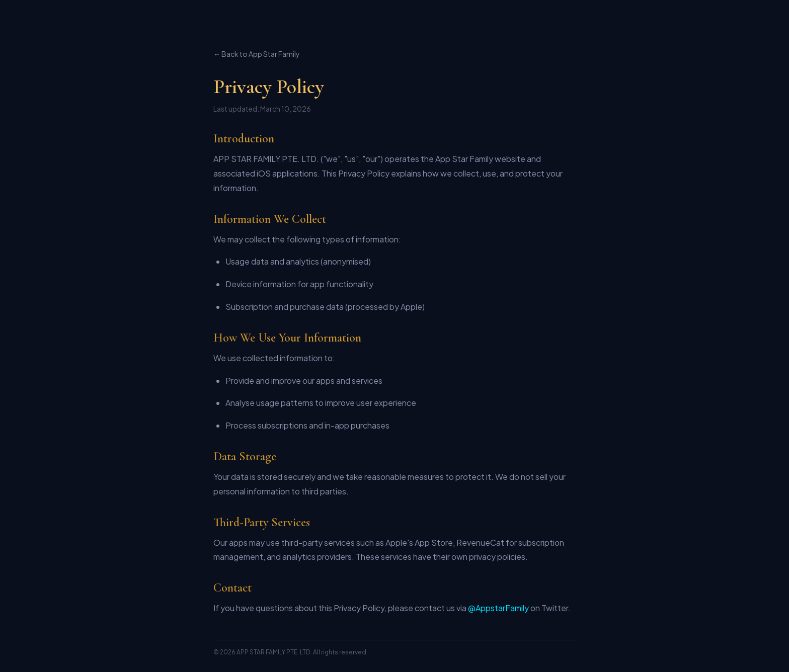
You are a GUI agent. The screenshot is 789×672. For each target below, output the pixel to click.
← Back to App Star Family (257, 54)
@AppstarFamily (498, 608)
